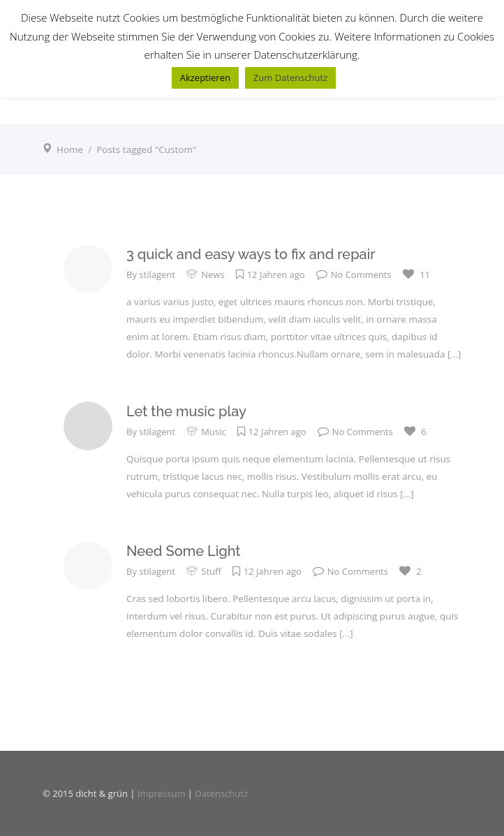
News (213, 274)
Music (213, 432)
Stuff (211, 571)
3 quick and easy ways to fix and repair (251, 254)
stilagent (157, 274)
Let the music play (186, 411)
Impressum (162, 793)
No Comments (354, 274)
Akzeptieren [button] (205, 78)
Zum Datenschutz (290, 78)
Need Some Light (184, 551)
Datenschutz (221, 793)
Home (70, 149)
